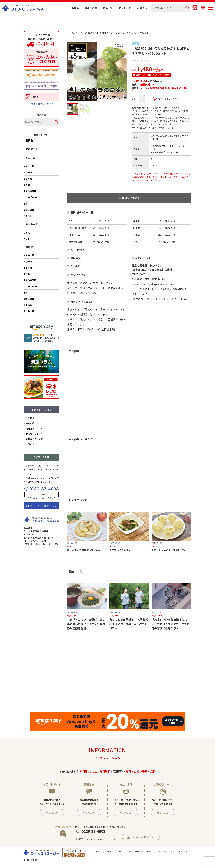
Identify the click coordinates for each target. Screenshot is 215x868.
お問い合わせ (32, 444)
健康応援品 (29, 210)
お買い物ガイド (33, 423)
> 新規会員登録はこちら (41, 104)
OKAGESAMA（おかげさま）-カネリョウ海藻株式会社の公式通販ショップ (23, 8)
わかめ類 (28, 172)
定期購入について (34, 439)
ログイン (33, 97)
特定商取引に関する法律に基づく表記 (133, 852)
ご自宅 (27, 233)
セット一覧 (125, 8)
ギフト (27, 239)
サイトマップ (185, 852)
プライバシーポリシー (165, 852)
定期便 (141, 8)
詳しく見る (52, 813)
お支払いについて (34, 434)
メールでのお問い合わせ (141, 838)
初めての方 (91, 8)
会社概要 (30, 418)
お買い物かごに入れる (166, 99)
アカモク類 (29, 166)
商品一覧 (108, 8)
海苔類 (27, 185)
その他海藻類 (30, 191)
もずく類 (28, 179)
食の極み (28, 216)
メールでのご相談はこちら (41, 506)
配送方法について (34, 428)
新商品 (75, 8)
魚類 (26, 204)
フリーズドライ (31, 197)
